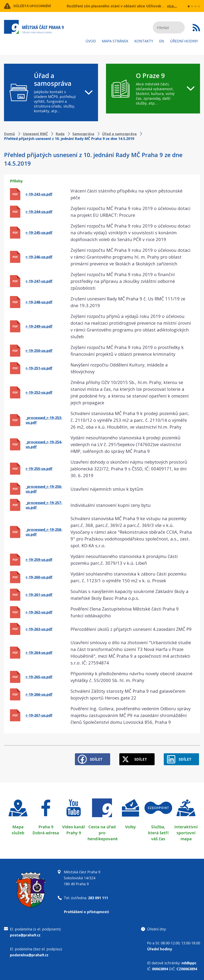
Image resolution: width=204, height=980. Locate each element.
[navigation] (51, 92)
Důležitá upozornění (36, 6)
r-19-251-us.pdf (39, 368)
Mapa (18, 825)
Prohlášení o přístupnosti (86, 910)
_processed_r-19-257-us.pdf (44, 505)
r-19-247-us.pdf (39, 281)
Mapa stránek (115, 41)
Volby (130, 825)
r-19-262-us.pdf (39, 612)
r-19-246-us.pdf (39, 257)
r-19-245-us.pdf (39, 233)
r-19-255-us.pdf (39, 469)
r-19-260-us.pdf (39, 577)
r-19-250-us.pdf (39, 351)
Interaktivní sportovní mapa (186, 831)
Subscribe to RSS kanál (196, 27)
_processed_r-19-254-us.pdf (44, 444)
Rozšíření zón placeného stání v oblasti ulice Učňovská (115, 6)
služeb (18, 831)
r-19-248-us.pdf (39, 302)
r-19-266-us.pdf (39, 694)
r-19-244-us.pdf (39, 212)
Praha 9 (46, 825)
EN (162, 41)
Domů (9, 134)
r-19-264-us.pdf (39, 653)
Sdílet (90, 757)
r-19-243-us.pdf (39, 194)
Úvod (91, 41)
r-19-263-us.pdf (39, 629)
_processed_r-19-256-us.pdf (44, 489)
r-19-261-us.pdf (39, 595)
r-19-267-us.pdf (39, 715)
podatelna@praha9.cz (29, 953)
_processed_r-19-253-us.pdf (44, 420)
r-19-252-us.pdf (39, 392)
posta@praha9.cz (25, 933)
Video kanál (74, 825)
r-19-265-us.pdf (39, 677)
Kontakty (144, 41)
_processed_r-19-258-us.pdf (44, 532)
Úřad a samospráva (119, 134)
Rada (60, 134)
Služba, (158, 825)
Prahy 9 (74, 831)
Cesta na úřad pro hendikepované (102, 831)
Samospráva (83, 134)
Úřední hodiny (184, 41)
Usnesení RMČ (35, 134)
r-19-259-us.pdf (39, 560)
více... (172, 6)
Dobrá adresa (46, 831)
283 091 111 (98, 896)
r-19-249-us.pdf (39, 326)
